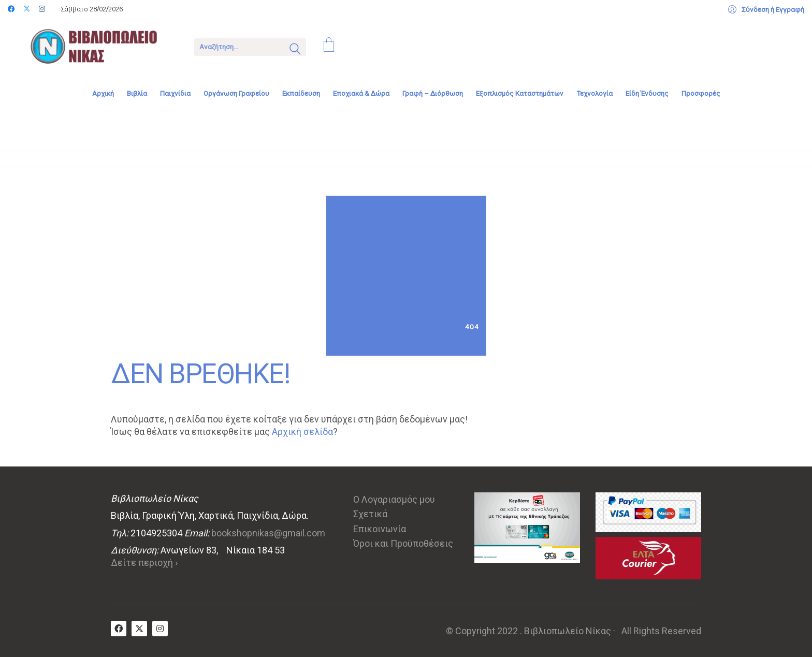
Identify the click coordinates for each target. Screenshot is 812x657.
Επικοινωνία (380, 529)
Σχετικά (370, 514)
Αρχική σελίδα (302, 432)
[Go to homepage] (101, 46)
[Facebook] (119, 629)
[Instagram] (160, 629)
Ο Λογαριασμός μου (394, 499)
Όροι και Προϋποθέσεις (403, 543)
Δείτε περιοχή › (144, 563)
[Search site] (295, 50)
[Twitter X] (139, 629)
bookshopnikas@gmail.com (268, 533)
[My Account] (766, 10)
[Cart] (329, 46)
